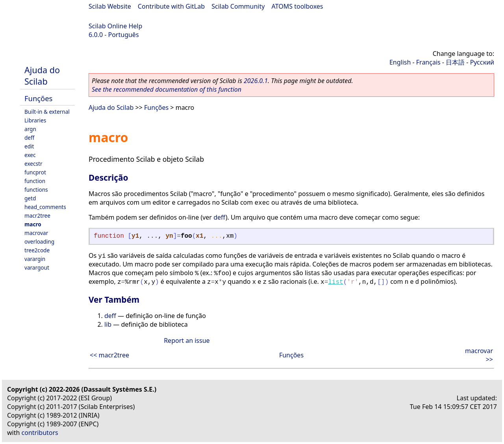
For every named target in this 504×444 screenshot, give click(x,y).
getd (30, 198)
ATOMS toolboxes (297, 6)
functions (36, 190)
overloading (39, 241)
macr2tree (37, 216)
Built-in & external (47, 112)
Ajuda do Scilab (42, 76)
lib (108, 324)
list (335, 282)
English (400, 62)
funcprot (35, 172)
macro (33, 224)
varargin (35, 259)
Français (428, 62)
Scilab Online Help (115, 26)
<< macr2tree (109, 355)
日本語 (455, 62)
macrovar (36, 233)
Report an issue (187, 340)
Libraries (35, 120)
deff (29, 138)
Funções (38, 98)
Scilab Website (110, 6)
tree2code (37, 250)
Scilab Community (238, 6)
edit (29, 146)
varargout (37, 267)
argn (30, 129)
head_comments (45, 207)
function (35, 181)
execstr (33, 164)
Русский (482, 62)
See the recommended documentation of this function (167, 89)
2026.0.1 (256, 81)
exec (30, 155)
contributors (40, 433)
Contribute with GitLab (171, 6)
